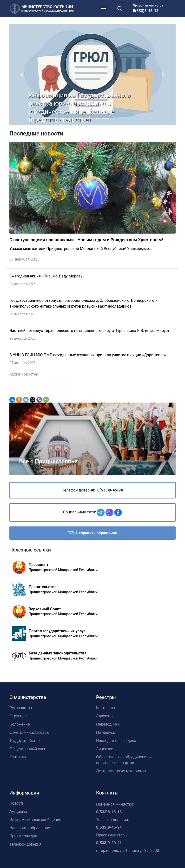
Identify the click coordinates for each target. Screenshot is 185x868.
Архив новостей (24, 374)
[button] (22, 75)
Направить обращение (92, 533)
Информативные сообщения (35, 820)
